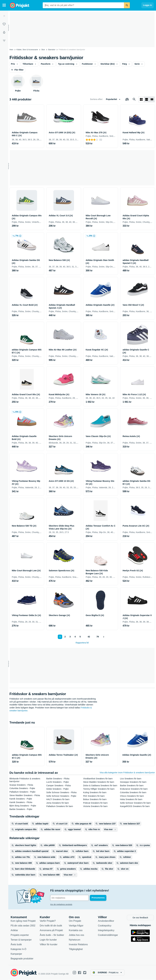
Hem (11, 50)
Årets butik (16, 945)
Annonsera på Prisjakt (51, 930)
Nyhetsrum (75, 940)
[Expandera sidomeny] (4, 16)
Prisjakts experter (20, 935)
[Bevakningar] (4, 32)
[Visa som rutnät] (141, 99)
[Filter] (4, 41)
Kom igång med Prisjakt (23, 921)
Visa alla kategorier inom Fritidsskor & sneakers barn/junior (127, 773)
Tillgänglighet (76, 949)
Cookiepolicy (105, 926)
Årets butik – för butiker (52, 935)
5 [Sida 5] (80, 637)
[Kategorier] (4, 5)
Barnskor (52, 50)
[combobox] (83, 5)
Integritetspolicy (106, 930)
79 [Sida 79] (98, 637)
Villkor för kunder (49, 945)
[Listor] (4, 24)
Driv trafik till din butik (51, 926)
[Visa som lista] (147, 99)
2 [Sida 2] (65, 637)
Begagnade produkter (22, 959)
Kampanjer (16, 954)
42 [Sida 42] (89, 637)
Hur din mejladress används (61, 904)
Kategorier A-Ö (18, 949)
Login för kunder (48, 940)
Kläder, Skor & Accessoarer (27, 50)
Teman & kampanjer (21, 940)
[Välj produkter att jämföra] (127, 99)
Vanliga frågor (76, 926)
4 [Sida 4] (75, 637)
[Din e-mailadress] (69, 898)
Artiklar (14, 930)
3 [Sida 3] (70, 637)
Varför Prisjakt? (48, 921)
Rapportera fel (82, 643)
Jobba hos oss (76, 935)
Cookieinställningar (108, 935)
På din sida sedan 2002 (23, 926)
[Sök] (127, 5)
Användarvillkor (106, 921)
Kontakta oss (76, 930)
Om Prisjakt (75, 921)
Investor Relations (78, 945)
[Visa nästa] (104, 637)
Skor (43, 50)
